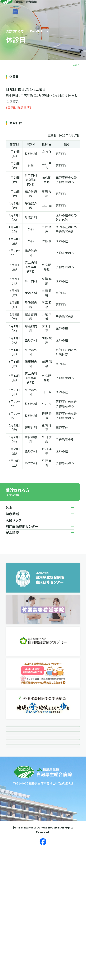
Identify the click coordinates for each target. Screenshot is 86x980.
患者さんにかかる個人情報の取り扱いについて (40, 830)
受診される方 (54, 65)
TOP (40, 65)
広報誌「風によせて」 (23, 774)
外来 (67, 65)
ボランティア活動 (21, 759)
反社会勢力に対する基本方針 (29, 858)
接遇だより (17, 788)
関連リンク (17, 801)
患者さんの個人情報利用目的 (29, 844)
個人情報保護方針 (22, 816)
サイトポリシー (19, 872)
